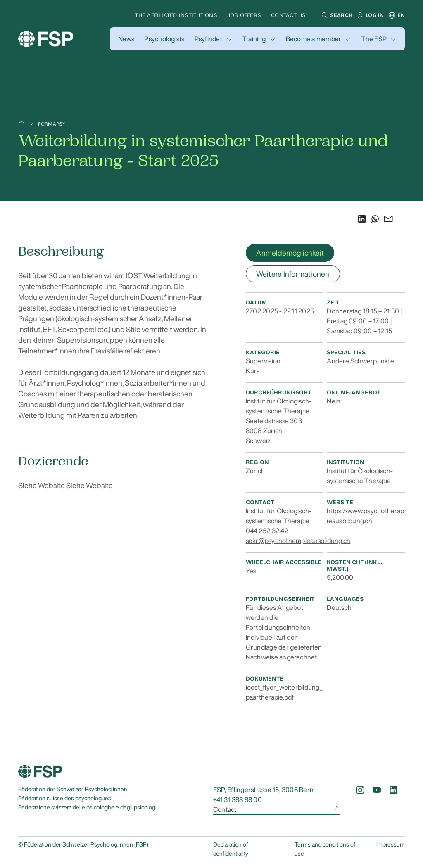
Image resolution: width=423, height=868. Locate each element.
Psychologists (164, 39)
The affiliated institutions (176, 15)
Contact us (288, 15)
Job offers (244, 15)
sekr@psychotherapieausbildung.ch (298, 541)
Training (254, 39)
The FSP (374, 39)
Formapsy (52, 124)
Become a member (314, 39)
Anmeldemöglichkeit (290, 253)
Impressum (391, 844)
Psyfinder (209, 39)
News (126, 39)
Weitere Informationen (293, 274)
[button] (336, 15)
